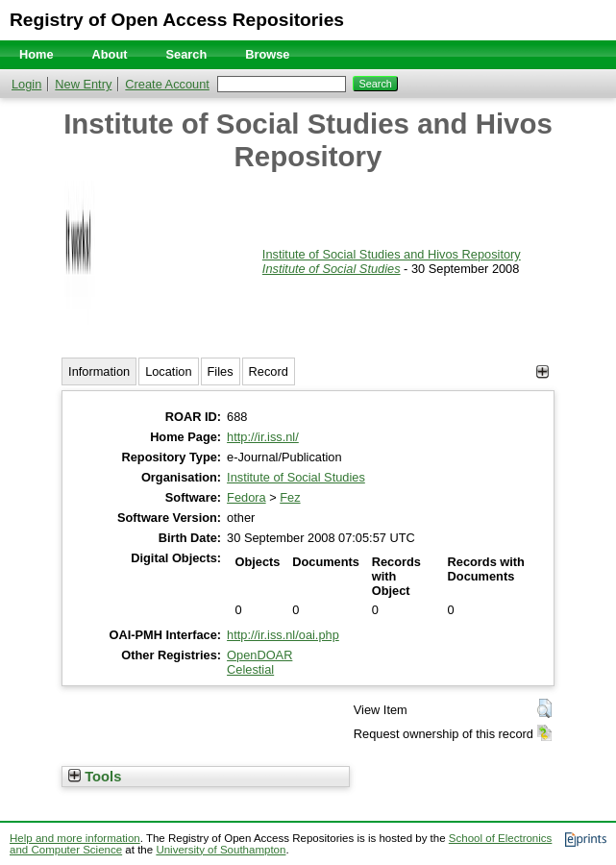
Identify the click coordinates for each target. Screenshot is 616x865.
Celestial (250, 669)
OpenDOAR (259, 655)
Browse (267, 54)
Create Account (167, 84)
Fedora (246, 497)
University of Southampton (221, 850)
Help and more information (75, 838)
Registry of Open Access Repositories (177, 20)
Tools (95, 777)
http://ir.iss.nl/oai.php (283, 635)
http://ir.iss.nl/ (263, 437)
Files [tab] (221, 371)
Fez (290, 497)
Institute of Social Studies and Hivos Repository (392, 254)
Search (187, 54)
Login (26, 84)
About (110, 54)
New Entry (83, 84)
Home (37, 54)
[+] (542, 371)
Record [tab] (269, 371)
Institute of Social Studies (332, 269)
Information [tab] (99, 371)
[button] (544, 708)
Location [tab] (168, 371)
